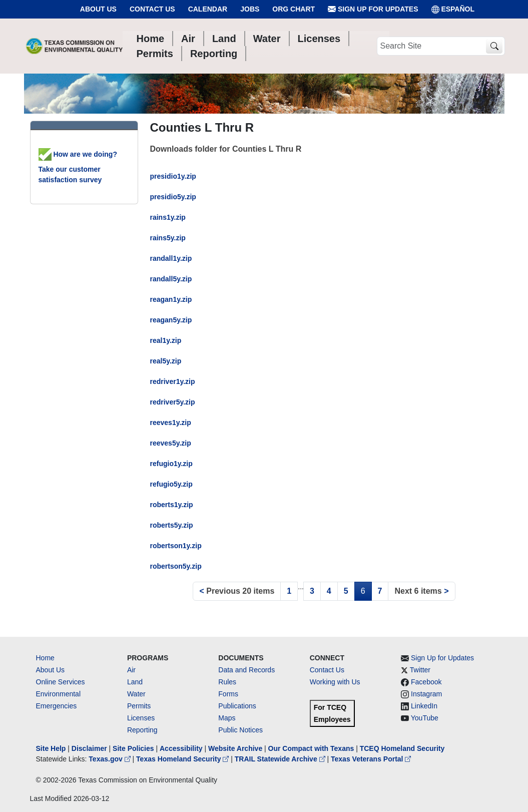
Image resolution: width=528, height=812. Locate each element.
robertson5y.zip (176, 566)
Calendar (208, 9)
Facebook (426, 682)
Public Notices (240, 730)
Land (135, 682)
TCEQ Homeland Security (402, 748)
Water (136, 694)
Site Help (51, 748)
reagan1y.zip (171, 299)
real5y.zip (166, 361)
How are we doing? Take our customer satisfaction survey (78, 167)
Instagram (426, 694)
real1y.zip (166, 340)
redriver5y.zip (173, 402)
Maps (227, 718)
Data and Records (246, 670)
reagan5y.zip (171, 320)
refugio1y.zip (171, 464)
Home (45, 658)
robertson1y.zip (176, 546)
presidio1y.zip (173, 176)
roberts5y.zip (172, 525)
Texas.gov (110, 759)
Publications (237, 706)
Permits (139, 706)
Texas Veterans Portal (371, 759)
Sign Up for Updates (373, 9)
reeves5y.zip (171, 443)
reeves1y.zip (171, 423)
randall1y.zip (171, 258)
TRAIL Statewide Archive (281, 759)
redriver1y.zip (173, 381)
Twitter (420, 670)
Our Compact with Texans (311, 748)
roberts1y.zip (172, 505)
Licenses (141, 718)
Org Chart (294, 9)
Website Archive (235, 748)
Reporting (142, 730)
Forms (228, 694)
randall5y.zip (171, 279)
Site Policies (133, 748)
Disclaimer (89, 748)
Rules (227, 682)
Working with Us (335, 682)
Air (131, 670)
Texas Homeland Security (183, 759)
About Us (98, 9)
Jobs (250, 9)
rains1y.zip (168, 217)
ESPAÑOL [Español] (453, 9)
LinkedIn (424, 706)
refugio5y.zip (171, 484)
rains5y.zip (168, 238)
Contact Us (152, 9)
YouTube (425, 718)
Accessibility (182, 748)
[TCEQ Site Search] (494, 46)
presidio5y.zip (173, 197)
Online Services (61, 682)
